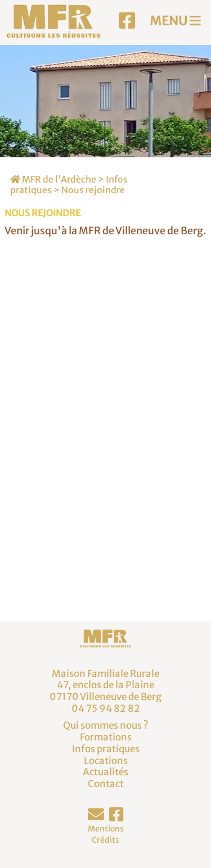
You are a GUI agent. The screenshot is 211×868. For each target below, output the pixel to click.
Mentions (106, 829)
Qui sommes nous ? (106, 725)
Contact (106, 784)
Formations (106, 737)
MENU (175, 21)
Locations (106, 761)
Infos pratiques (106, 749)
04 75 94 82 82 (106, 708)
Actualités (105, 772)
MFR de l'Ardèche (53, 179)
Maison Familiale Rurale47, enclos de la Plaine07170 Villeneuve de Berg (105, 685)
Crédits (105, 840)
